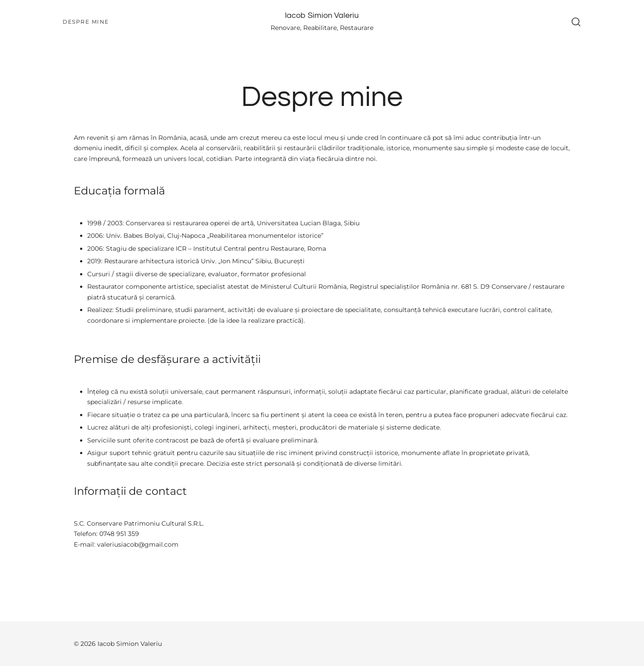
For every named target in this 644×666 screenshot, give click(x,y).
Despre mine (86, 22)
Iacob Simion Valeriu (322, 16)
